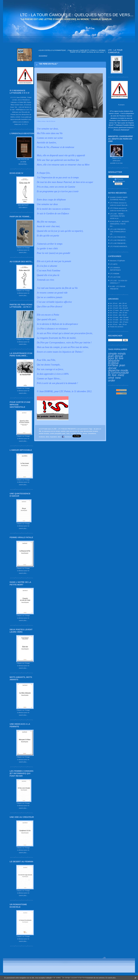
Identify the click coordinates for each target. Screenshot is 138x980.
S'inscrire (119, 179)
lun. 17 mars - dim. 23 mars (119, 310)
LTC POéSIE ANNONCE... (119, 246)
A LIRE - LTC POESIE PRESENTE (118, 288)
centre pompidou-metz (58, 433)
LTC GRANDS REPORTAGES (115, 269)
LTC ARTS (114, 264)
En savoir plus (110, 978)
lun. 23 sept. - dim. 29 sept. (119, 317)
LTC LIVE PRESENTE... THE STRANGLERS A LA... (118, 231)
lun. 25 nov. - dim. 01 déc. (119, 313)
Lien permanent (82, 429)
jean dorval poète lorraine (89, 431)
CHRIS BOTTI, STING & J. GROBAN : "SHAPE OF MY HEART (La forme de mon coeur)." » (88, 51)
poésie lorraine (44, 433)
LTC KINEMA (115, 274)
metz (121, 375)
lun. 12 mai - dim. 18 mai (119, 306)
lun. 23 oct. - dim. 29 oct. (119, 324)
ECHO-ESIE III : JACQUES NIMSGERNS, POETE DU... (119, 224)
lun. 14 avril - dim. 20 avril (119, 308)
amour (85, 433)
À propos (121, 105)
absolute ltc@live (114, 362)
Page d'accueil (73, 50)
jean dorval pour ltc (73, 431)
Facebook (67, 437)
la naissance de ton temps (51, 431)
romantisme (92, 433)
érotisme (42, 437)
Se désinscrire (119, 181)
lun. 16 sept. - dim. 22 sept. (119, 320)
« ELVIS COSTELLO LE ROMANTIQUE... (53, 50)
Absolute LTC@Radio (117, 261)
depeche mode (118, 370)
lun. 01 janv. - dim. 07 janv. (119, 322)
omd (111, 378)
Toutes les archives (117, 327)
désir (47, 437)
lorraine (113, 365)
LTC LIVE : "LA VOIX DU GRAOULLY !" (119, 282)
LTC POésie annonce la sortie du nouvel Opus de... (119, 204)
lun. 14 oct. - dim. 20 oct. (119, 315)
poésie (63, 431)
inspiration (53, 437)
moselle (73, 433)
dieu (59, 437)
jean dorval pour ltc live (116, 357)
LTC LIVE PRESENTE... (118, 237)
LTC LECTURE (115, 277)
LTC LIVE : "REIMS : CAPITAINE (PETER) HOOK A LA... (117, 216)
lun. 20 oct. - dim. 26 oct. (119, 303)
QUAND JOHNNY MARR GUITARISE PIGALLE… (119, 198)
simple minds (117, 354)
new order (114, 379)
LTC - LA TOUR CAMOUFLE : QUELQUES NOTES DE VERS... (77, 15)
